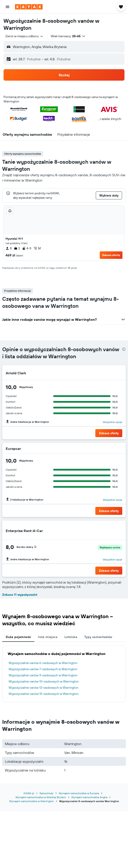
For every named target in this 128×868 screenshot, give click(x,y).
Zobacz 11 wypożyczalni (20, 595)
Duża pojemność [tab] (18, 637)
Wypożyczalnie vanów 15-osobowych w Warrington (44, 694)
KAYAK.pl (29, 793)
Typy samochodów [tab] (98, 637)
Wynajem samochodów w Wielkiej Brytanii (41, 797)
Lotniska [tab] (71, 637)
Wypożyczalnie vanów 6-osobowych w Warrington (43, 663)
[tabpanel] (64, 674)
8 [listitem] (9, 248)
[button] (8, 7)
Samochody (46, 793)
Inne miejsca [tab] (48, 637)
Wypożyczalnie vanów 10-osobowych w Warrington (44, 681)
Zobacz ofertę (111, 255)
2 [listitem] (17, 248)
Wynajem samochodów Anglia (89, 797)
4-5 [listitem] (27, 248)
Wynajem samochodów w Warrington (32, 801)
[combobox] (24, 36)
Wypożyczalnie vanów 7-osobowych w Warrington (43, 669)
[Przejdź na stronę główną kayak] (29, 7)
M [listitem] (37, 248)
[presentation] (124, 349)
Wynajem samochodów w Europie (79, 793)
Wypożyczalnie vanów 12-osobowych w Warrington (43, 688)
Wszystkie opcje (113, 422)
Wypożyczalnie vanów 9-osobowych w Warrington (43, 675)
